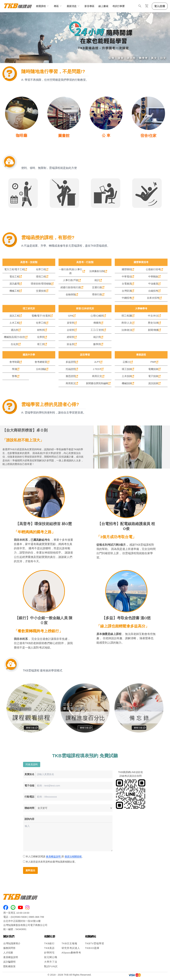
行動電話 (29, 797)
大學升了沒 (51, 962)
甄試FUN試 (51, 966)
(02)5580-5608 (19, 917)
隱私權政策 (9, 966)
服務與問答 (9, 948)
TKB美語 (49, 948)
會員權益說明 (54, 856)
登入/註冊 (160, 6)
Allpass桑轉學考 (71, 953)
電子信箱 (29, 786)
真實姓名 (29, 774)
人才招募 (8, 953)
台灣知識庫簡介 (12, 943)
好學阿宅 (49, 953)
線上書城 (103, 6)
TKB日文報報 (69, 943)
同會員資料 (32, 764)
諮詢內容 (29, 819)
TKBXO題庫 (92, 948)
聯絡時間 (29, 808)
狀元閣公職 (51, 957)
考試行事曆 (118, 6)
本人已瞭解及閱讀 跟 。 (54, 857)
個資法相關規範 (73, 856)
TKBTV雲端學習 (95, 943)
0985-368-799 (36, 917)
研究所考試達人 (71, 948)
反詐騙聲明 (9, 962)
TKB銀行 (49, 943)
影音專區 (89, 6)
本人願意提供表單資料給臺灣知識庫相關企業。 (50, 862)
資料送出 (30, 870)
